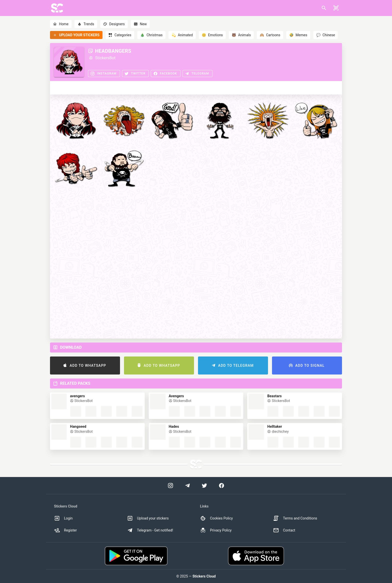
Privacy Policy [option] (216, 530)
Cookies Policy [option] (216, 518)
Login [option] (63, 518)
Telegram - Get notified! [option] (150, 530)
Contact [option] (284, 530)
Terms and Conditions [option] (295, 518)
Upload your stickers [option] (148, 518)
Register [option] (65, 530)
